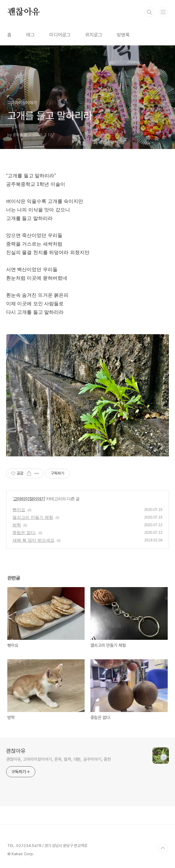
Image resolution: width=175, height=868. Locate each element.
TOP (163, 848)
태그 (30, 35)
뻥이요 (19, 510)
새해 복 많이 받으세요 (33, 540)
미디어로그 (60, 35)
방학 (17, 525)
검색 (149, 12)
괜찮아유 (24, 12)
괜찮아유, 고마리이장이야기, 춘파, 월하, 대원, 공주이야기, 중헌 (58, 759)
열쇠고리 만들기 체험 (33, 517)
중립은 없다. (24, 533)
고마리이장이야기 (29, 499)
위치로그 (94, 35)
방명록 (123, 35)
